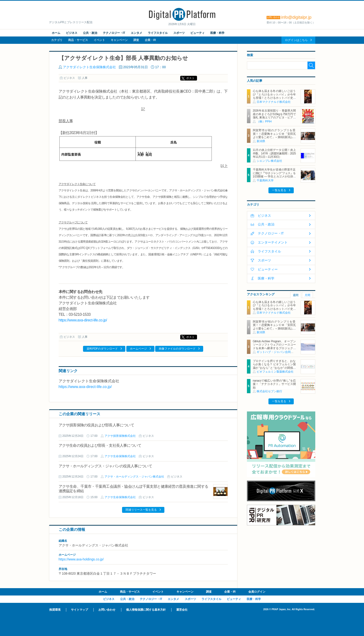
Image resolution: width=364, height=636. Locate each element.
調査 (136, 40)
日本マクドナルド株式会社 (274, 102)
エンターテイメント (273, 242)
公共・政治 (90, 33)
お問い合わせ (107, 610)
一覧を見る (279, 190)
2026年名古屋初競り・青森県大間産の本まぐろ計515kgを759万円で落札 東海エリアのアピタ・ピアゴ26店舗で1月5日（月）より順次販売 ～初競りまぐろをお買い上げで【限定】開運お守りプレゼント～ (274, 119)
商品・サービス (78, 40)
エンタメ (136, 33)
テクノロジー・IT (114, 33)
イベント (99, 40)
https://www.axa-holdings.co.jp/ (81, 559)
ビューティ (197, 33)
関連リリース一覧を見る (141, 510)
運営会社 (182, 610)
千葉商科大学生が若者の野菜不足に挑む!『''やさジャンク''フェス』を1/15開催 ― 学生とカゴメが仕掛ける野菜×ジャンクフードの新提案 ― (274, 175)
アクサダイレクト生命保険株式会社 (89, 67)
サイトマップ (79, 610)
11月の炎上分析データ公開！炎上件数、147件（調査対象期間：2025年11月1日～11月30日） (274, 153)
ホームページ (138, 349)
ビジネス (72, 33)
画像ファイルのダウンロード (177, 349)
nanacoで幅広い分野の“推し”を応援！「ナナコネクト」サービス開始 (274, 384)
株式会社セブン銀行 (269, 391)
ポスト (190, 78)
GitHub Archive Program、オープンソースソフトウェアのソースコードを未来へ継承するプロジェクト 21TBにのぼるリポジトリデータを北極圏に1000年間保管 (276, 348)
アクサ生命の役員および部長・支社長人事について (100, 445)
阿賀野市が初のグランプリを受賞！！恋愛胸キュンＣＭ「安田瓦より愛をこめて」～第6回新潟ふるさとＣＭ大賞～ (274, 135)
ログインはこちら (296, 40)
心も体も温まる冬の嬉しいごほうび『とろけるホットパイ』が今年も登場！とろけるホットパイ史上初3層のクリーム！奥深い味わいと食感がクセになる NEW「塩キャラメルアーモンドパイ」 (274, 99)
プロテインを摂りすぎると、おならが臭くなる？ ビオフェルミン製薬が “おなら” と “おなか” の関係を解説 (274, 366)
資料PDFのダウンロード (102, 349)
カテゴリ (57, 40)
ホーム (56, 33)
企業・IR (150, 40)
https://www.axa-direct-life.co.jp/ (83, 320)
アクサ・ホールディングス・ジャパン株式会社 (134, 477)
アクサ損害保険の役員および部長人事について (96, 425)
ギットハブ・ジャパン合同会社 (276, 352)
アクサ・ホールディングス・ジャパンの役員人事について (105, 466)
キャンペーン (119, 40)
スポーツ (179, 33)
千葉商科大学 (265, 180)
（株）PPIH (264, 122)
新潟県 (261, 141)
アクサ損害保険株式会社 (120, 436)
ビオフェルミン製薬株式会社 (275, 372)
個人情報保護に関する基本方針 (146, 610)
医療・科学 (217, 33)
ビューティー (268, 269)
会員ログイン (257, 592)
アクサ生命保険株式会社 (120, 456)
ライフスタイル (158, 33)
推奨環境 (55, 610)
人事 (85, 78)
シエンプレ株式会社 (269, 161)
